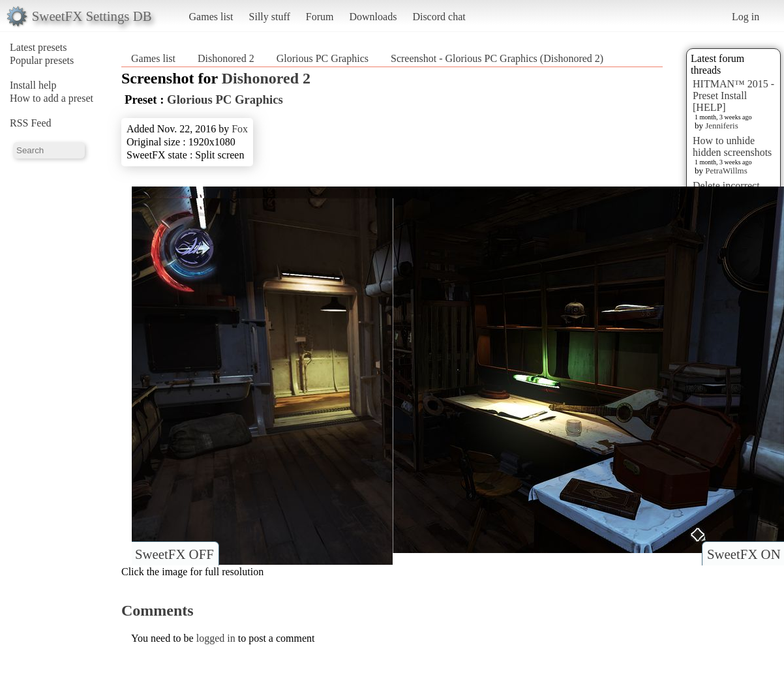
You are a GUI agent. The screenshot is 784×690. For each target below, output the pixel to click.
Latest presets (38, 47)
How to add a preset (52, 98)
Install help (33, 85)
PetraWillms (726, 171)
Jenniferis (722, 126)
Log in (746, 17)
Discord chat (439, 17)
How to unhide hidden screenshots (732, 146)
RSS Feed (31, 123)
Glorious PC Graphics (323, 58)
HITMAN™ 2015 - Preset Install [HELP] (733, 96)
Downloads (373, 17)
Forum (320, 17)
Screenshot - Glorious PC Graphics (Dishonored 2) (497, 58)
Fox (240, 129)
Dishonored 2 (226, 58)
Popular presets (42, 60)
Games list (211, 17)
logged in (216, 638)
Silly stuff (270, 17)
